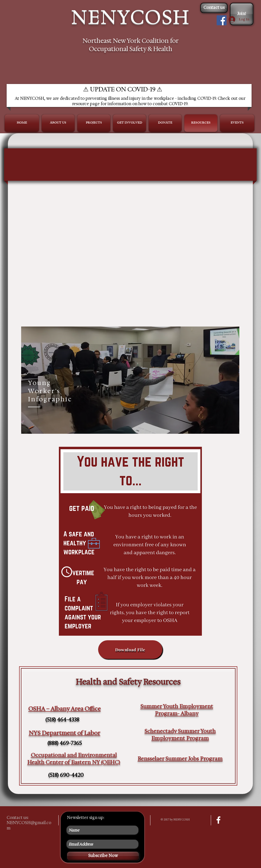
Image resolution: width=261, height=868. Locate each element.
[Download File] (130, 650)
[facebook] (218, 820)
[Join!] (242, 14)
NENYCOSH (130, 17)
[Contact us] (214, 8)
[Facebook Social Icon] (222, 20)
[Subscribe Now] (103, 856)
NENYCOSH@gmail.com (29, 825)
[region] (130, 380)
